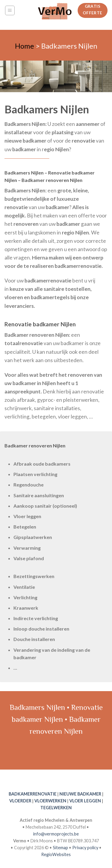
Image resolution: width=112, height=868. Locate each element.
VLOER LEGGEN (85, 801)
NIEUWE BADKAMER (80, 794)
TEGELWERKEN (56, 808)
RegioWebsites (56, 854)
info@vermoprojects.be (56, 834)
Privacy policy (85, 848)
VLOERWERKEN (50, 801)
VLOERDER (20, 801)
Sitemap (60, 848)
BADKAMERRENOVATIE (33, 794)
